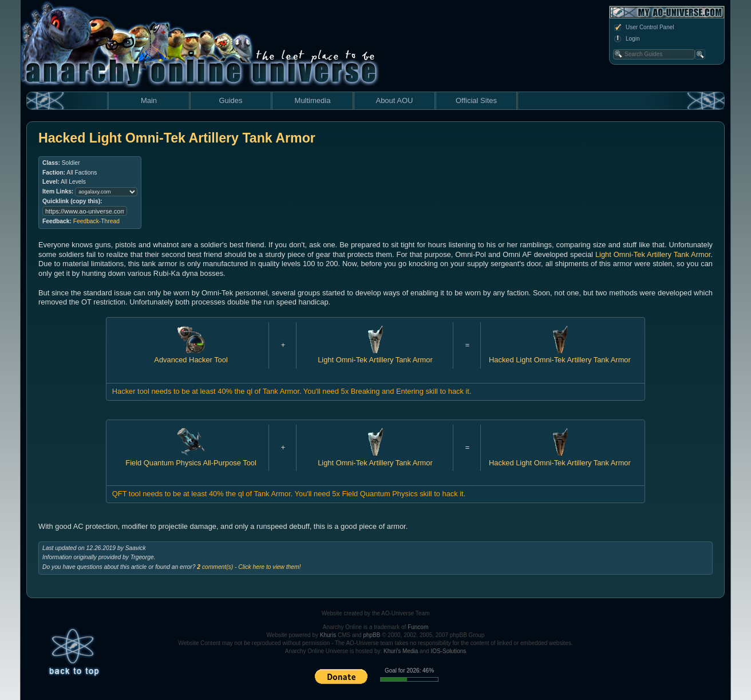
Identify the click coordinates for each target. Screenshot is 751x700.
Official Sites (476, 100)
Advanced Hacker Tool (191, 355)
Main (149, 100)
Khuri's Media (401, 651)
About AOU (394, 100)
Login (626, 39)
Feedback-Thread (96, 221)
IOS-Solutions (449, 651)
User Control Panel (643, 27)
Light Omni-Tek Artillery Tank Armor (653, 254)
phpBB (371, 635)
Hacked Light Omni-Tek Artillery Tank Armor (560, 355)
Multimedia (313, 100)
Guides (230, 100)
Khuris (328, 635)
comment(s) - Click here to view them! (249, 567)
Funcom (418, 627)
